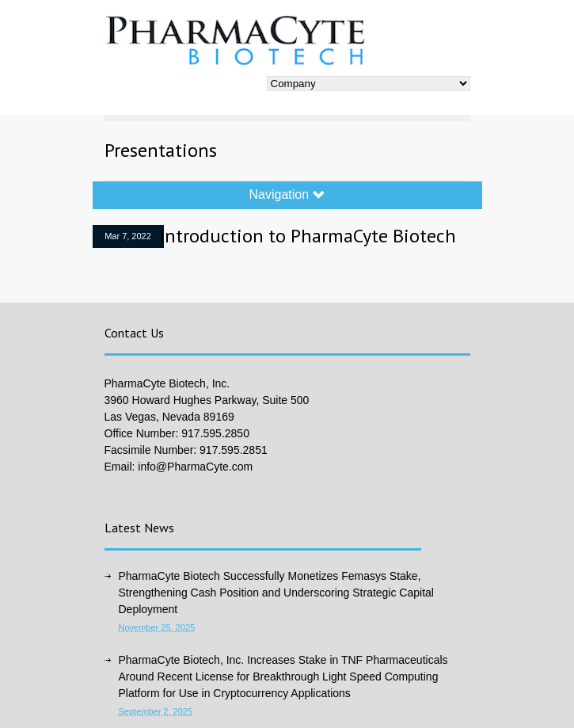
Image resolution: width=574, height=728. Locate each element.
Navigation (287, 195)
